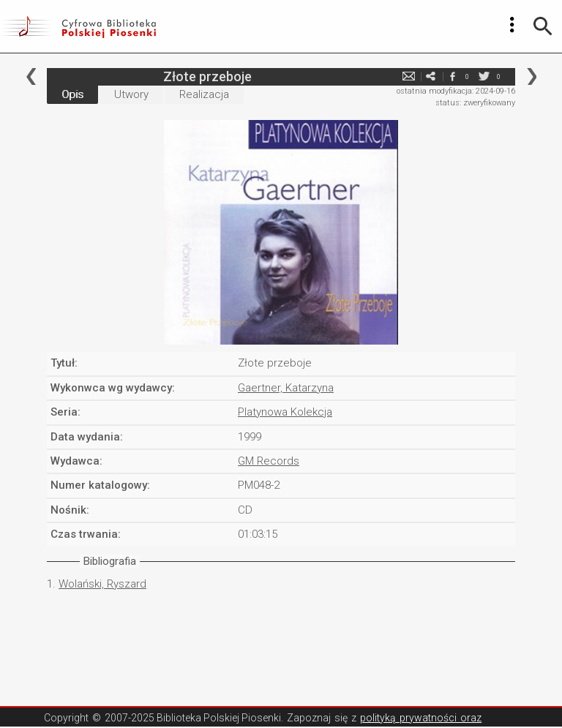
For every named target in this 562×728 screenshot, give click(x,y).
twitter (484, 76)
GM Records (269, 461)
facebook (452, 76)
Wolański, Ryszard (102, 584)
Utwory (131, 94)
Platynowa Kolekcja (285, 412)
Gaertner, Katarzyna (286, 388)
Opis (72, 94)
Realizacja (204, 94)
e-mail (408, 76)
